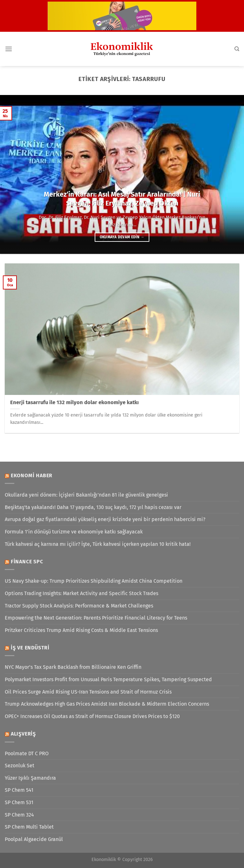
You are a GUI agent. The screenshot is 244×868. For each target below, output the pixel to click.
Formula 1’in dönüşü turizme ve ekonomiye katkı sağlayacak (74, 532)
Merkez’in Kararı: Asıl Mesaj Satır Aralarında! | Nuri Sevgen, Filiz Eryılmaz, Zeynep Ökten (122, 199)
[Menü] (9, 49)
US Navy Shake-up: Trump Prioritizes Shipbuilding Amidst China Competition (94, 581)
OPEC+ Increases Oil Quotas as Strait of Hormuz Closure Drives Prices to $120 (92, 716)
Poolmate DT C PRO (27, 753)
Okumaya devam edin (122, 237)
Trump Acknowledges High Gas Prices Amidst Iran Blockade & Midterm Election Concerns (107, 704)
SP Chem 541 (19, 790)
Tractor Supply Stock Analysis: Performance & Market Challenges (79, 606)
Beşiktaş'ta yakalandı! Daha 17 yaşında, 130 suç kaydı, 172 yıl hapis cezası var (93, 507)
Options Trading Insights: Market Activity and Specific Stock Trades (81, 593)
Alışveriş (23, 734)
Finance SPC (27, 562)
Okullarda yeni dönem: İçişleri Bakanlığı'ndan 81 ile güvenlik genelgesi (86, 495)
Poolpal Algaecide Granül (34, 839)
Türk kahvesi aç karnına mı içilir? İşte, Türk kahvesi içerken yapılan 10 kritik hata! (98, 544)
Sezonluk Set (20, 766)
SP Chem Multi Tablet (29, 827)
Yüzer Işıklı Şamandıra (30, 778)
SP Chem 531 (19, 802)
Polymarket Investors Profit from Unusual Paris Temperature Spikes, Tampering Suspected (108, 679)
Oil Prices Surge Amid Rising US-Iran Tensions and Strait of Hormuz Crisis (88, 692)
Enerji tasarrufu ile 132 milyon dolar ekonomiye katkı (75, 402)
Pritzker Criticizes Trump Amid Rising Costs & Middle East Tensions (81, 630)
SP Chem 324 (19, 815)
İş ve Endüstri (30, 648)
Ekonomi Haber (32, 475)
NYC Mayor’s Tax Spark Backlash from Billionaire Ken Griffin (73, 667)
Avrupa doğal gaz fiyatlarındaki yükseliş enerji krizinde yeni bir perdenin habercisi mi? (105, 519)
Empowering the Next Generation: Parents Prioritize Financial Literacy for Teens (96, 618)
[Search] (237, 49)
